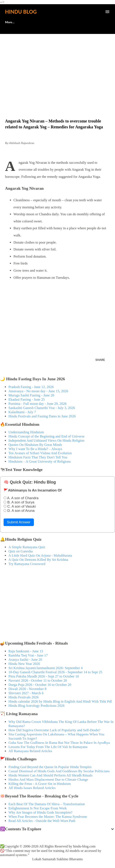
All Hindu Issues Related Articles (32, 788)
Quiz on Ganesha (21, 551)
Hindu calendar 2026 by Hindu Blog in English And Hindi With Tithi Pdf (60, 701)
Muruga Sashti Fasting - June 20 (31, 395)
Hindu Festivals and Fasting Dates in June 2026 (42, 416)
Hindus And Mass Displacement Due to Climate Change (48, 780)
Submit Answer (19, 522)
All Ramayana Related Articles (30, 751)
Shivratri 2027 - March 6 (26, 693)
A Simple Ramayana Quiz (27, 547)
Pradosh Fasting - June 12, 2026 (31, 387)
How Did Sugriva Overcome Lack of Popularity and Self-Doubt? (54, 730)
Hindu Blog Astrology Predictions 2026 (36, 706)
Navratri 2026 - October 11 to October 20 (38, 680)
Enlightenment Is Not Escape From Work (38, 808)
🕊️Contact (31, 22)
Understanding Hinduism (26, 432)
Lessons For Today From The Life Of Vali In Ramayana (48, 747)
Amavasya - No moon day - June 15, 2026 (38, 391)
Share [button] (100, 360)
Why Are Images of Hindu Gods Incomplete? (40, 812)
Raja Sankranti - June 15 (26, 651)
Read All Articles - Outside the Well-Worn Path (42, 821)
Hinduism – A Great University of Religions (40, 461)
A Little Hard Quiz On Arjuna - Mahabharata (40, 555)
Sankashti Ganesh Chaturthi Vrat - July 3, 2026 (42, 408)
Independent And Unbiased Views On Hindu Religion (46, 440)
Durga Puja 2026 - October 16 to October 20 (40, 685)
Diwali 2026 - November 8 (27, 689)
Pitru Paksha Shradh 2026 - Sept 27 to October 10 (44, 676)
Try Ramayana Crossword (27, 564)
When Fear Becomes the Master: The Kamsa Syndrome (48, 817)
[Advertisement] (57, 67)
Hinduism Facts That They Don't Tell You (38, 457)
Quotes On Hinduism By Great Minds (35, 445)
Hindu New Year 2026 (24, 664)
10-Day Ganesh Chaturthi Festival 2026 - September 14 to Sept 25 (55, 672)
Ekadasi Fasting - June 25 (26, 399)
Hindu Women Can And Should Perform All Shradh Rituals (50, 775)
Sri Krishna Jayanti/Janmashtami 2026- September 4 (46, 668)
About (9, 22)
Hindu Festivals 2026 (24, 697)
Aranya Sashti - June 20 (25, 660)
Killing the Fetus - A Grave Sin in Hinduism (40, 784)
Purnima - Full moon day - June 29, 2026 (37, 404)
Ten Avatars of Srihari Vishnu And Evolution (40, 453)
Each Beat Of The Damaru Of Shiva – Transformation (47, 804)
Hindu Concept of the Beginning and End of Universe (46, 436)
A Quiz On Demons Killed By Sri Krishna (38, 560)
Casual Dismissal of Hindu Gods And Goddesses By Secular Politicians (59, 771)
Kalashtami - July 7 (22, 412)
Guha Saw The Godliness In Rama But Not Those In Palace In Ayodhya (59, 743)
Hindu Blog (21, 12)
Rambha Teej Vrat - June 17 (28, 655)
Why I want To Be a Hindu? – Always (35, 449)
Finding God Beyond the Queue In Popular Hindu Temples (50, 767)
